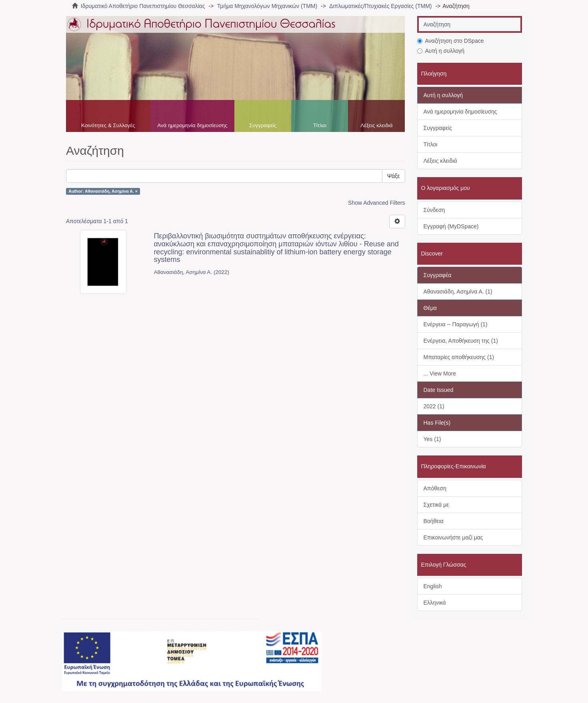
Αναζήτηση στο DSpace (451, 41)
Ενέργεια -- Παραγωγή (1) (456, 324)
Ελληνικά (435, 603)
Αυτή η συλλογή (441, 51)
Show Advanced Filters (376, 203)
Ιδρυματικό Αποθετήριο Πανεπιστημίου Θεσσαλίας (143, 6)
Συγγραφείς (263, 125)
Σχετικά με (436, 505)
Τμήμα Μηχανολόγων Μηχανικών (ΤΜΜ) (267, 6)
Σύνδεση (434, 210)
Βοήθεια (434, 521)
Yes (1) (432, 439)
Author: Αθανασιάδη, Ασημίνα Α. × (103, 191)
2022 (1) (434, 406)
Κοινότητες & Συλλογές (108, 125)
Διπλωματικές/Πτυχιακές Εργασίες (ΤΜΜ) (380, 6)
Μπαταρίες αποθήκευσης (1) (459, 357)
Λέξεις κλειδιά (376, 125)
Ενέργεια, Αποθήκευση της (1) (461, 341)
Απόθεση (435, 488)
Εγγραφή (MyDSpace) (451, 226)
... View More (440, 373)
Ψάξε (394, 176)
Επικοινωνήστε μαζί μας (453, 537)
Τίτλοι (320, 125)
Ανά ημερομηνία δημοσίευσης (192, 125)
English (433, 586)
